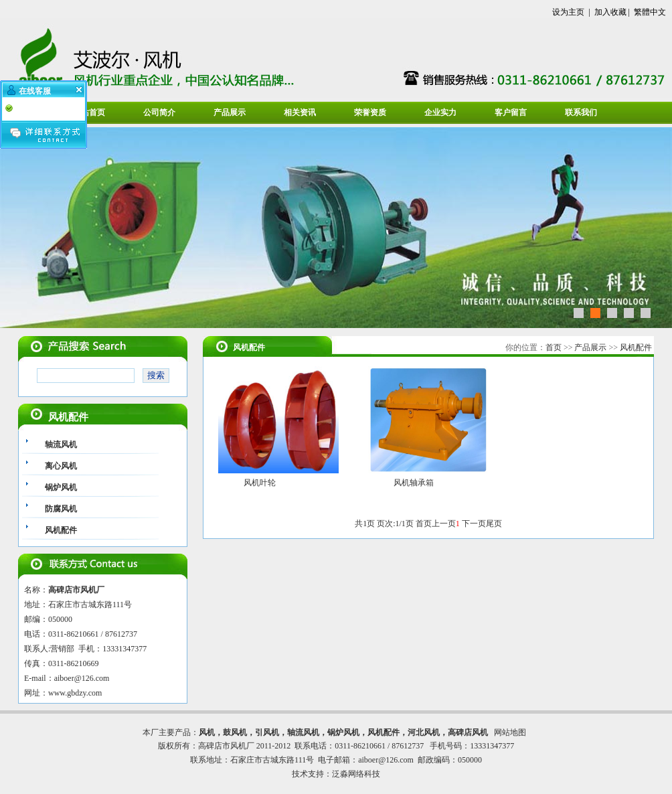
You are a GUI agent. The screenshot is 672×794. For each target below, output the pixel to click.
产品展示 (230, 112)
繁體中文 (650, 12)
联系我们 (581, 112)
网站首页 (89, 112)
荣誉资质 (370, 112)
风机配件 (636, 347)
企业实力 (440, 112)
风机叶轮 (260, 483)
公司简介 (159, 112)
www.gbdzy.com (75, 693)
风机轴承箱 (414, 483)
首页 (554, 347)
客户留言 (511, 112)
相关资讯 (300, 112)
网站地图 (510, 732)
